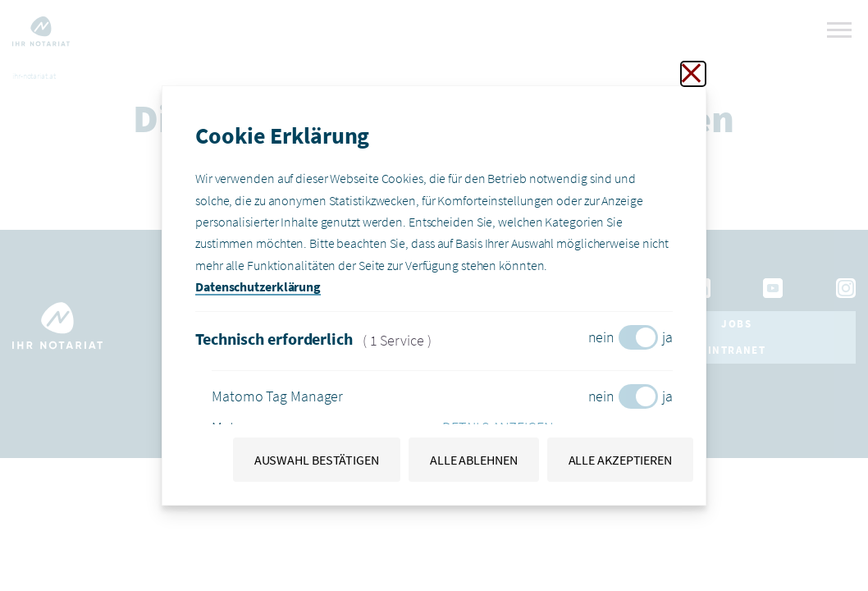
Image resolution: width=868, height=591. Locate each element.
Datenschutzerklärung (258, 286)
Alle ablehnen (474, 460)
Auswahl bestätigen (317, 460)
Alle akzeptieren (620, 460)
